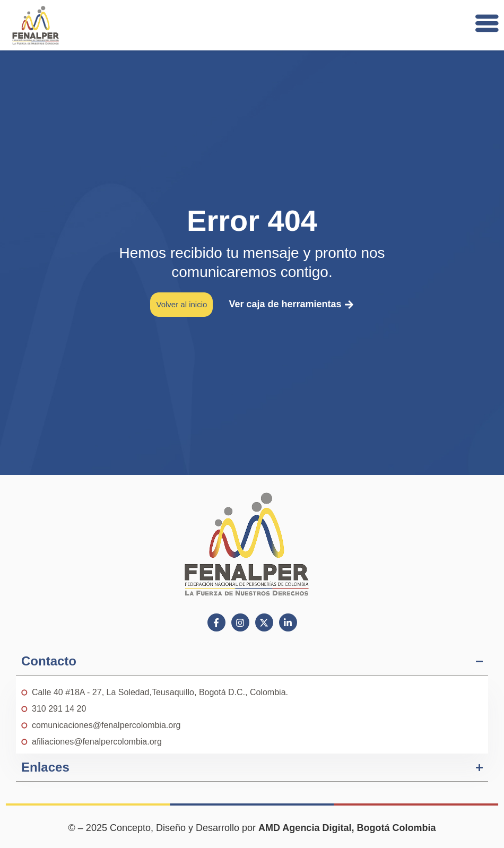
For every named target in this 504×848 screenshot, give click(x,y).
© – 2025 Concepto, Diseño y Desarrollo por (252, 828)
